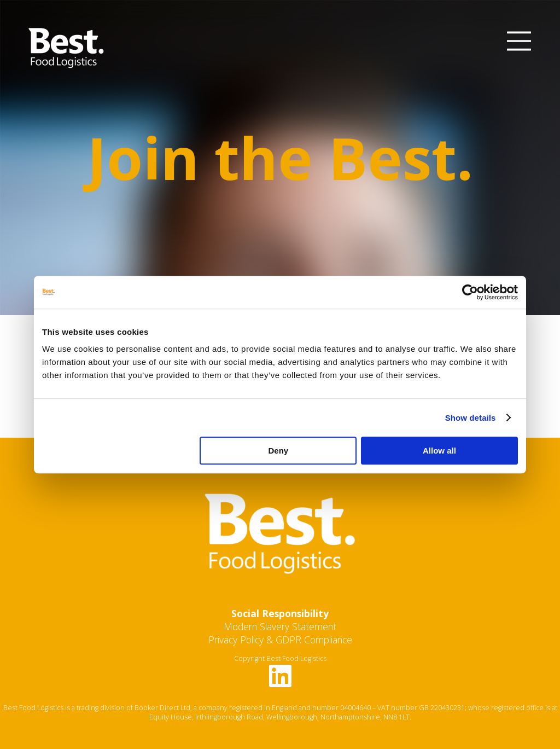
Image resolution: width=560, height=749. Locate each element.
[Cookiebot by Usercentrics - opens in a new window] (470, 292)
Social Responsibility (280, 613)
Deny (279, 451)
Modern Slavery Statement (280, 626)
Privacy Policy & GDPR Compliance (280, 640)
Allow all (439, 451)
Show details (471, 418)
